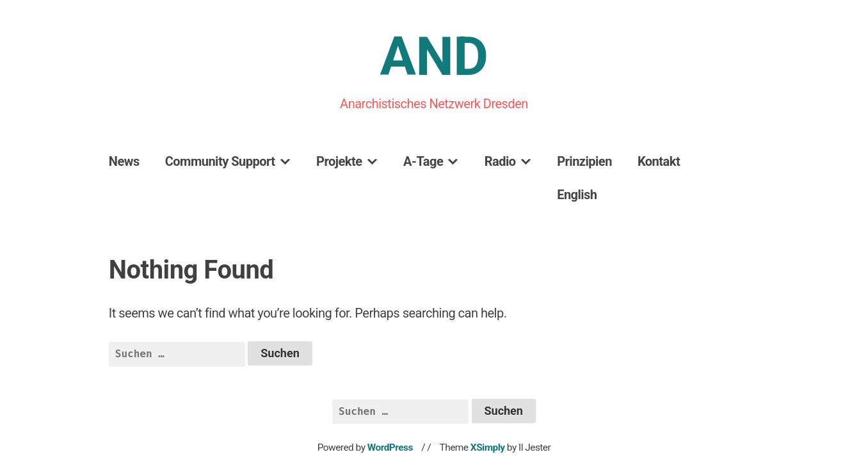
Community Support (220, 161)
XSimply (488, 448)
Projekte (339, 161)
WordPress (390, 448)
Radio (500, 161)
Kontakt (659, 161)
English (577, 195)
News (124, 161)
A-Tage (423, 161)
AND (434, 57)
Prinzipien (584, 161)
